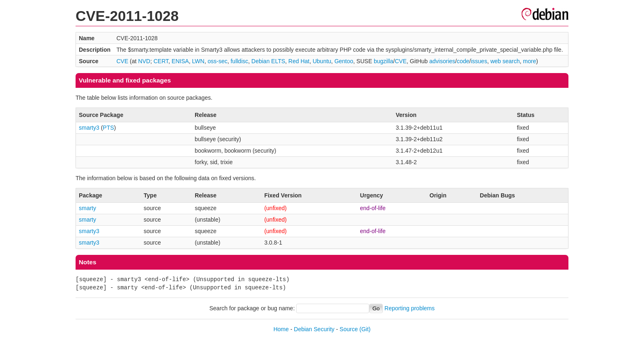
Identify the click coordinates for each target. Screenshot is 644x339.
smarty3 (89, 128)
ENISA (180, 61)
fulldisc (239, 61)
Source (349, 329)
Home (281, 329)
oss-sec (217, 61)
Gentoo (344, 61)
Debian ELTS (268, 61)
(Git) (365, 329)
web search (505, 61)
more (529, 61)
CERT (161, 61)
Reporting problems (409, 308)
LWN (198, 61)
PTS (108, 128)
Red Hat (299, 61)
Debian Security (314, 329)
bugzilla (383, 61)
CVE (122, 61)
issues (479, 61)
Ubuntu (322, 61)
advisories (442, 61)
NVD (144, 61)
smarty (87, 208)
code (463, 61)
